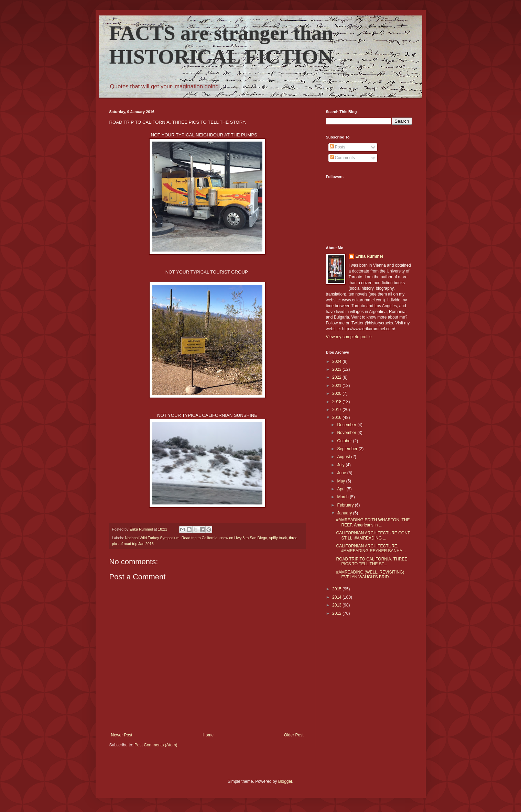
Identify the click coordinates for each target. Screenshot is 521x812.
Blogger (285, 781)
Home (208, 735)
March (343, 497)
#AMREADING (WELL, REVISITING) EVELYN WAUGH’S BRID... (370, 575)
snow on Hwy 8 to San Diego (243, 538)
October (345, 441)
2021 (337, 386)
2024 (337, 361)
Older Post (294, 735)
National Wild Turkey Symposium (152, 538)
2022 (337, 377)
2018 (337, 402)
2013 (337, 605)
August (344, 457)
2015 (337, 589)
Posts (338, 147)
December (347, 425)
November (347, 433)
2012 (337, 613)
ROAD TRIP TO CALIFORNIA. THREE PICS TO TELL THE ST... (372, 561)
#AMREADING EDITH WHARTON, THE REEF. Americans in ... (373, 522)
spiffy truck (278, 538)
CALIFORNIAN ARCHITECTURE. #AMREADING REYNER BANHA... (371, 548)
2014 (337, 597)
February (346, 505)
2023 (337, 369)
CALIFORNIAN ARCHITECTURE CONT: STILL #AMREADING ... (373, 535)
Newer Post (122, 735)
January (345, 513)
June (342, 473)
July (341, 465)
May (341, 481)
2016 (337, 418)
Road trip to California (199, 538)
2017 (337, 410)
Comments (342, 158)
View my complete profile (349, 337)
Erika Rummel (369, 256)
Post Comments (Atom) (156, 745)
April (342, 489)
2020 (337, 393)
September (348, 449)
